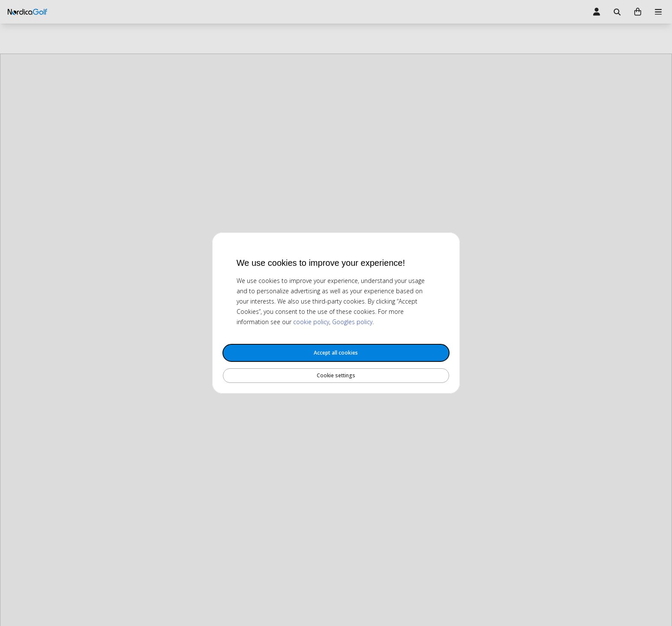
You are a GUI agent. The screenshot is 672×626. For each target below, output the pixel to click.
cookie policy (311, 322)
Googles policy (352, 322)
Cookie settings (336, 375)
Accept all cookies (336, 353)
